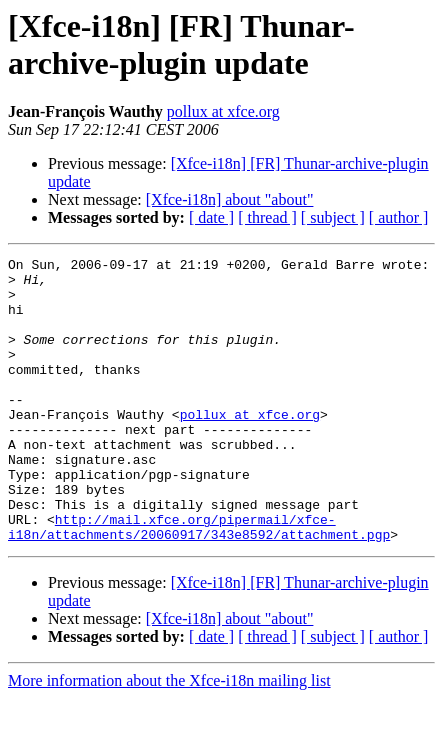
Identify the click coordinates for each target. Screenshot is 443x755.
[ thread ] (267, 217)
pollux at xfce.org (223, 111)
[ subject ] (333, 217)
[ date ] (211, 217)
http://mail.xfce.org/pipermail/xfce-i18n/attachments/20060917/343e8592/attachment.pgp (199, 582)
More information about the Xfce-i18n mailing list (169, 737)
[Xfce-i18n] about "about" (230, 199)
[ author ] (399, 217)
